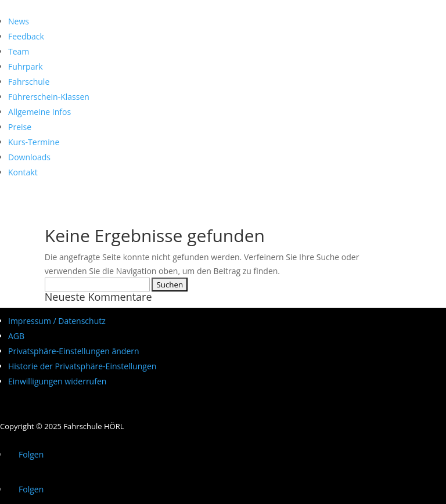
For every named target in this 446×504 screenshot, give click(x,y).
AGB (16, 336)
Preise (20, 127)
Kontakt (23, 172)
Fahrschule (29, 82)
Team (19, 51)
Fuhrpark (26, 66)
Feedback (26, 36)
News (19, 21)
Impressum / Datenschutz (57, 321)
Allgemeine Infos (39, 112)
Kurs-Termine (34, 142)
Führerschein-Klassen (49, 97)
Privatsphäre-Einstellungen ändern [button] (74, 351)
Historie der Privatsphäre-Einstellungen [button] (82, 366)
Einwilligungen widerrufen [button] (57, 381)
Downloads (29, 157)
